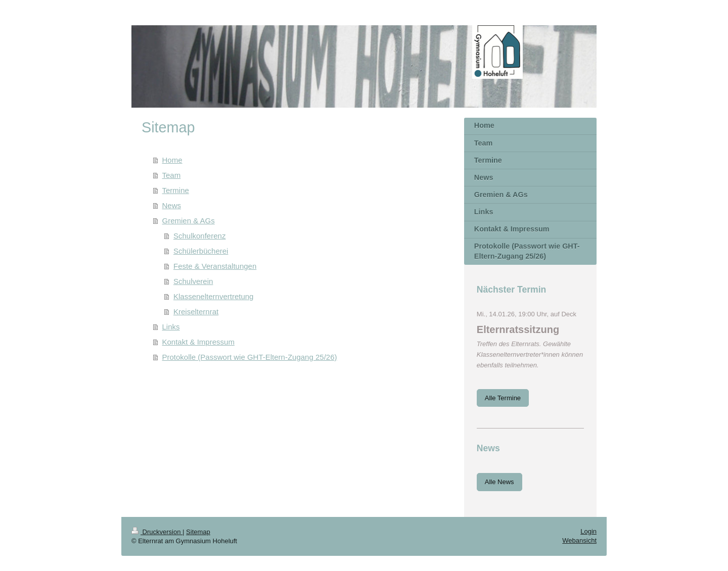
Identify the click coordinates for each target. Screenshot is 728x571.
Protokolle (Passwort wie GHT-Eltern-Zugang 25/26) (250, 357)
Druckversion (157, 532)
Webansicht (579, 540)
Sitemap (198, 532)
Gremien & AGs (189, 221)
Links (171, 327)
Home (172, 160)
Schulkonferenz (199, 236)
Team (172, 175)
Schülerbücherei (201, 251)
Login (588, 531)
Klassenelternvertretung (213, 296)
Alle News (499, 482)
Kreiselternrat (196, 312)
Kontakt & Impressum (198, 342)
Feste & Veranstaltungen (215, 266)
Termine (176, 190)
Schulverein (193, 281)
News (172, 205)
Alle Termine (503, 398)
